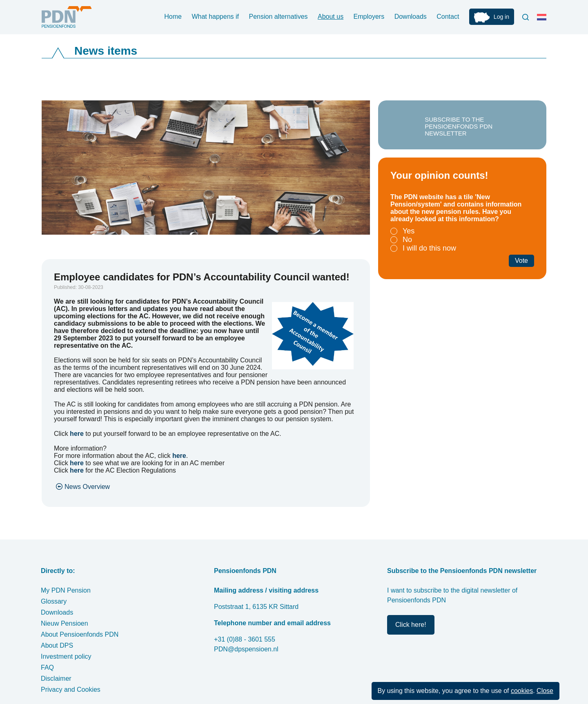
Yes (409, 231)
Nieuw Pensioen (65, 623)
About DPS (57, 645)
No (407, 240)
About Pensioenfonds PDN (80, 634)
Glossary (54, 601)
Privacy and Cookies (71, 690)
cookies (522, 691)
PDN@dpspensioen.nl (246, 649)
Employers (369, 17)
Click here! (411, 625)
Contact (448, 17)
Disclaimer (56, 678)
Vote (521, 261)
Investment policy (66, 656)
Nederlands (543, 20)
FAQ (47, 667)
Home (173, 17)
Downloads (411, 17)
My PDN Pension (66, 590)
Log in (501, 17)
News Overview (87, 487)
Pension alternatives (278, 17)
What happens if (215, 17)
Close (545, 691)
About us (331, 17)
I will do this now (429, 248)
